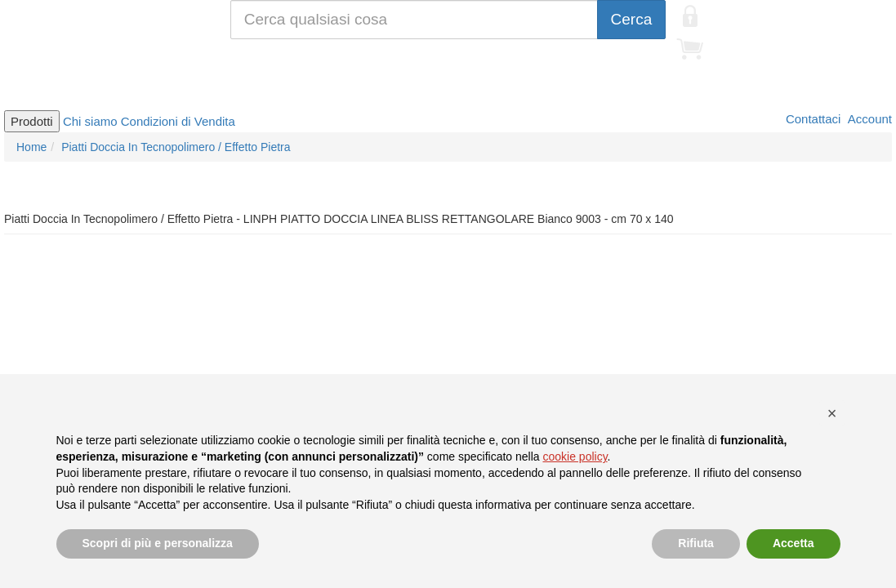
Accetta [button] (793, 543)
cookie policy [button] (575, 457)
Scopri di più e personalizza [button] (158, 543)
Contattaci (812, 119)
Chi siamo (90, 121)
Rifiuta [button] (696, 543)
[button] (832, 413)
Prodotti (32, 121)
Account (868, 119)
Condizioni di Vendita (178, 121)
